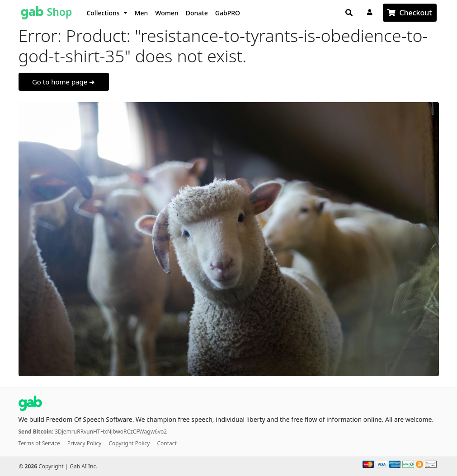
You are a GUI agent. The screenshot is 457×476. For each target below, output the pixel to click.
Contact (167, 443)
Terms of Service (39, 443)
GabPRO (228, 13)
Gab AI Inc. (83, 466)
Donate (197, 13)
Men (141, 13)
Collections (107, 13)
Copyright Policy (129, 443)
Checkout (415, 13)
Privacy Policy (85, 443)
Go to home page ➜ (64, 82)
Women (167, 13)
